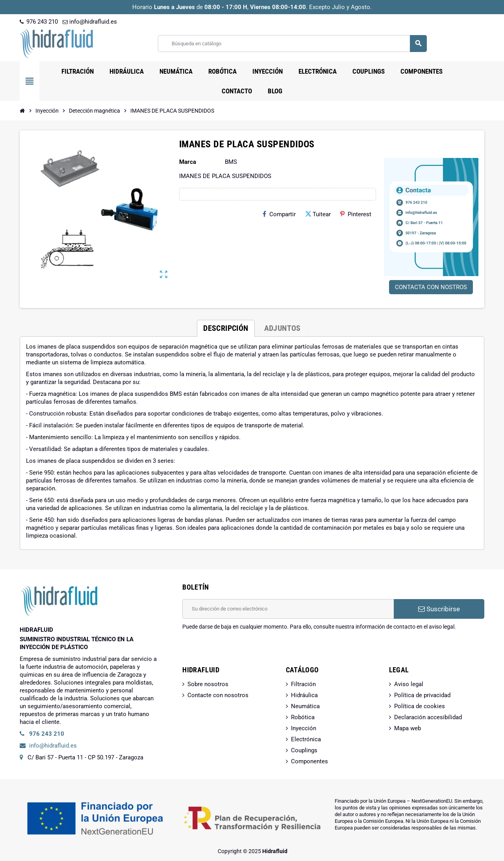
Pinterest (356, 214)
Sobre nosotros (208, 684)
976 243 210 (39, 22)
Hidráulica (304, 695)
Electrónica (306, 739)
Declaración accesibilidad (428, 717)
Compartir (279, 214)
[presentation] (242, 651)
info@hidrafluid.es (90, 22)
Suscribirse (439, 609)
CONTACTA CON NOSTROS (431, 287)
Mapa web (408, 728)
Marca (188, 162)
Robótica (303, 717)
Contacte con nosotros (218, 695)
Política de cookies (420, 706)
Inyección (304, 728)
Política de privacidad (422, 695)
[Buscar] (292, 44)
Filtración (303, 684)
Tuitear (318, 214)
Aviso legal (409, 684)
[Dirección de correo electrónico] (288, 609)
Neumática (305, 706)
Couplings (304, 750)
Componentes (309, 761)
